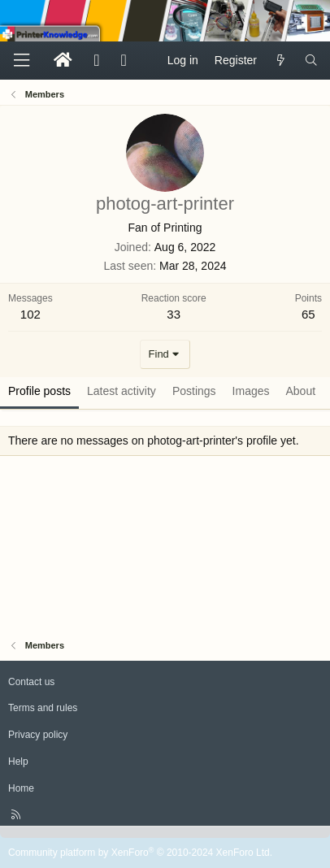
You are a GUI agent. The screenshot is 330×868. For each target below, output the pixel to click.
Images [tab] (251, 391)
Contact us (31, 682)
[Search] (311, 61)
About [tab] (301, 391)
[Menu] (21, 61)
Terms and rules (43, 708)
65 (308, 314)
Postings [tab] (194, 391)
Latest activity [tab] (122, 391)
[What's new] (280, 61)
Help (18, 762)
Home (21, 788)
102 (30, 314)
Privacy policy (38, 735)
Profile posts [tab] (39, 391)
